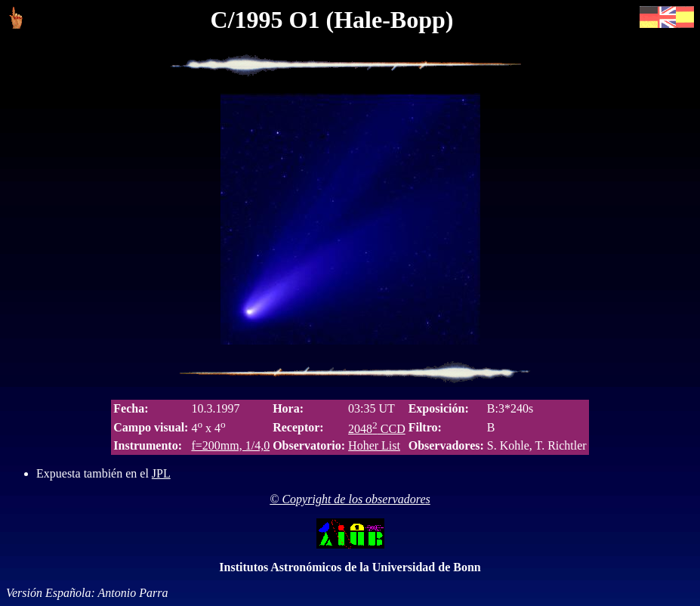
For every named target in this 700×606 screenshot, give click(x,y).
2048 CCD (377, 429)
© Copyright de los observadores (350, 499)
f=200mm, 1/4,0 (230, 445)
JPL (161, 473)
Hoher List (374, 445)
